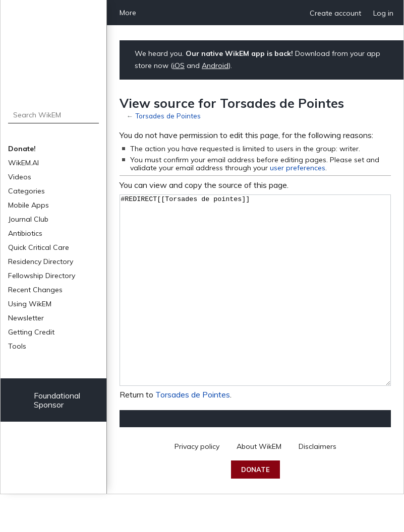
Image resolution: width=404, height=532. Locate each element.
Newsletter (26, 318)
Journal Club (28, 219)
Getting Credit (31, 332)
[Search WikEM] (54, 115)
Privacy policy (197, 484)
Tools (17, 346)
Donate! (22, 149)
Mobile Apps (28, 205)
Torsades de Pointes (168, 116)
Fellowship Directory (42, 276)
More (128, 13)
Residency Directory (41, 261)
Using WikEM (30, 304)
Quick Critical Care (39, 247)
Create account (335, 13)
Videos (20, 177)
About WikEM (259, 484)
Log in (383, 13)
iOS (179, 65)
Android (215, 65)
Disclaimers (318, 484)
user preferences (298, 168)
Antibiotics (25, 233)
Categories (26, 191)
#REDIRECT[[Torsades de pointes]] (255, 309)
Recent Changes (35, 290)
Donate (255, 507)
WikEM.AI (23, 163)
